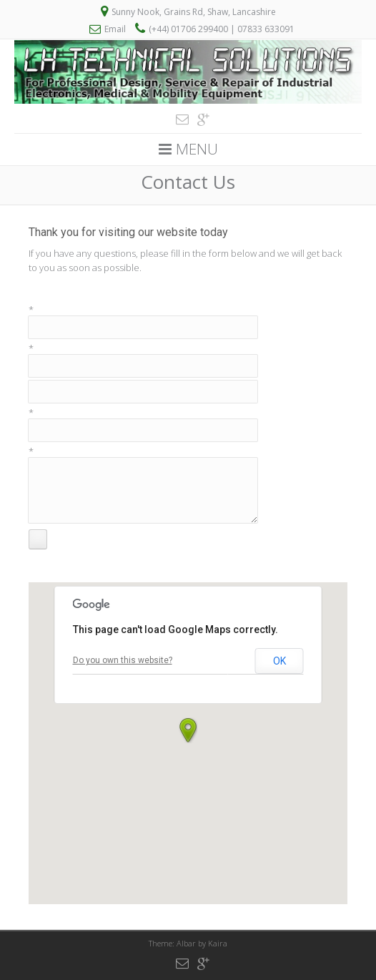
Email (115, 29)
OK (279, 661)
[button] (188, 730)
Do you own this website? (123, 660)
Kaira (218, 943)
